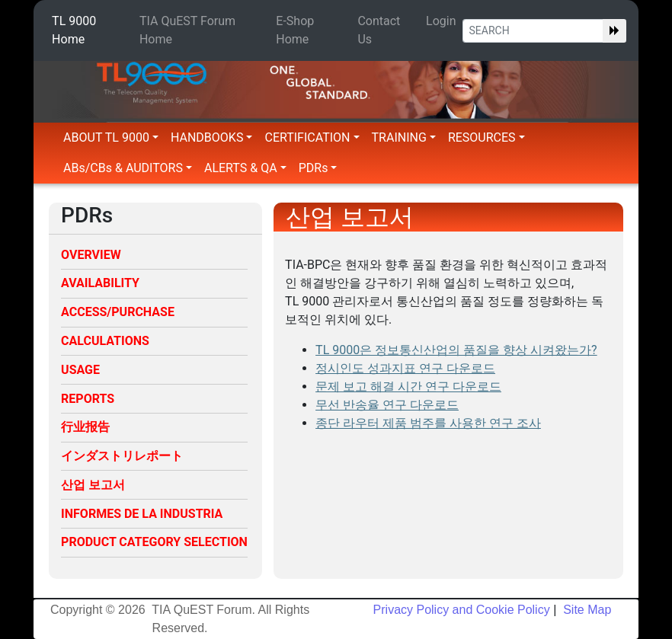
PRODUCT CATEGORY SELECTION (154, 542)
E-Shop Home (295, 30)
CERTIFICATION (312, 137)
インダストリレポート (122, 456)
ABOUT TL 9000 (111, 137)
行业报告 (85, 427)
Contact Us (379, 30)
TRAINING (404, 137)
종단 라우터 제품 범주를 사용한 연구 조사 (428, 423)
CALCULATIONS (105, 341)
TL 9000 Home (74, 30)
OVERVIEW (91, 255)
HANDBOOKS (212, 137)
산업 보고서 (93, 485)
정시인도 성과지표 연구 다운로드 (405, 368)
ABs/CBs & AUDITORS (128, 168)
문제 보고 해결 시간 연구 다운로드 (408, 387)
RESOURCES (486, 137)
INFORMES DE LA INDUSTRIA (142, 514)
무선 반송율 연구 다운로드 (387, 405)
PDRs (318, 168)
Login (441, 21)
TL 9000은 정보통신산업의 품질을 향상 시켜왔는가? (456, 350)
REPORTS (88, 399)
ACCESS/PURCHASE (118, 312)
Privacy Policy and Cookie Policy (462, 610)
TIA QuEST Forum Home (187, 30)
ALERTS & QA (245, 168)
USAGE (80, 370)
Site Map (586, 610)
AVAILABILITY (100, 283)
